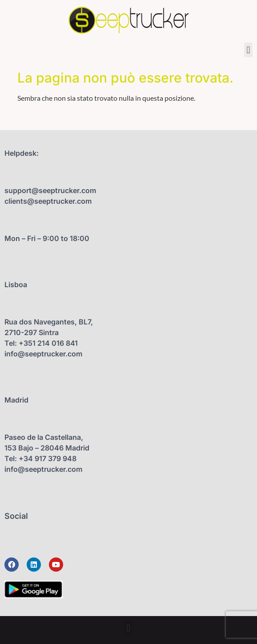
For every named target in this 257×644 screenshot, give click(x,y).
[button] (248, 50)
